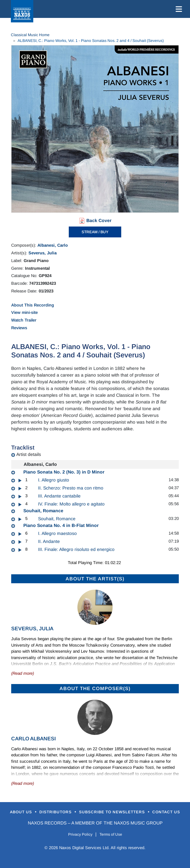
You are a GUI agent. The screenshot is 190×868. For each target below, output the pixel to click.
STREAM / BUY (95, 232)
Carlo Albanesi (33, 739)
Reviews (19, 328)
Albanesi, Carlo (53, 245)
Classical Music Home (30, 35)
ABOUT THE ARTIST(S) (95, 579)
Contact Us (166, 812)
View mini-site (24, 312)
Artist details (29, 454)
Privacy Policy (80, 834)
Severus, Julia (43, 253)
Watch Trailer (24, 320)
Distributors (56, 812)
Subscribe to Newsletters (113, 812)
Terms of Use (111, 834)
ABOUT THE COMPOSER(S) (95, 688)
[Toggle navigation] (178, 9)
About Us (22, 812)
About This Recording (33, 305)
